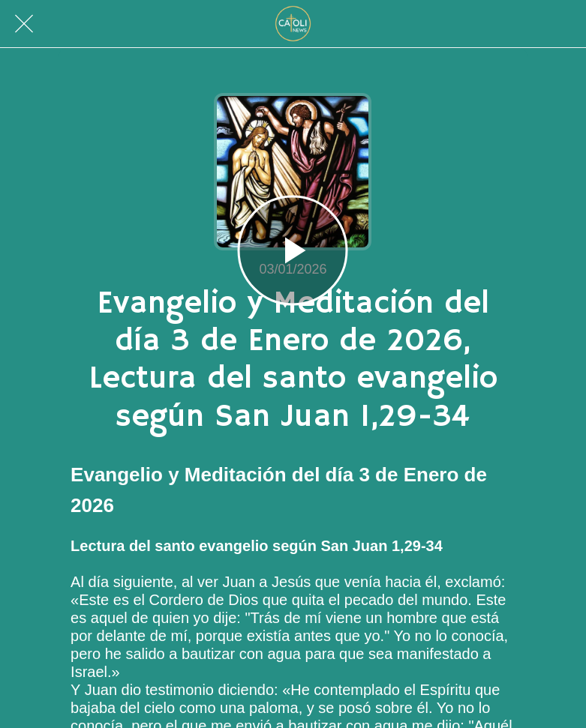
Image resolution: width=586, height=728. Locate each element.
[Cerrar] (24, 24)
